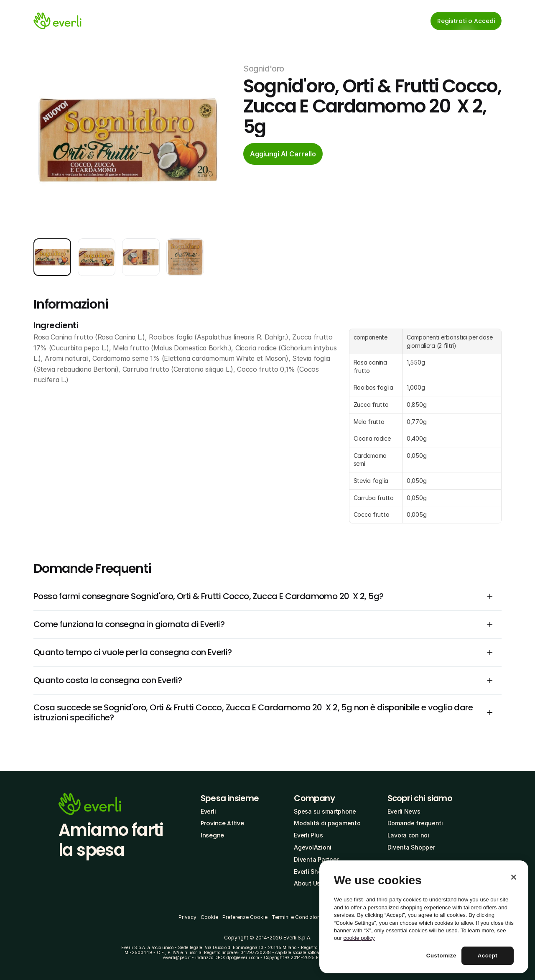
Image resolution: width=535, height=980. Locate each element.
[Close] (514, 877)
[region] (424, 917)
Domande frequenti (415, 823)
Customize (441, 956)
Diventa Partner (316, 859)
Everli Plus (308, 835)
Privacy (187, 917)
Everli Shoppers (316, 872)
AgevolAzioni (313, 847)
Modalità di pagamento (327, 823)
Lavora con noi (408, 835)
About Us (307, 883)
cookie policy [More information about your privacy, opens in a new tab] (359, 938)
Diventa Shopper (411, 847)
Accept (488, 956)
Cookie (209, 917)
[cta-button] (283, 154)
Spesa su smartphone (325, 811)
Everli (208, 811)
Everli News (404, 811)
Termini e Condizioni (297, 917)
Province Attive (222, 823)
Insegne (212, 835)
